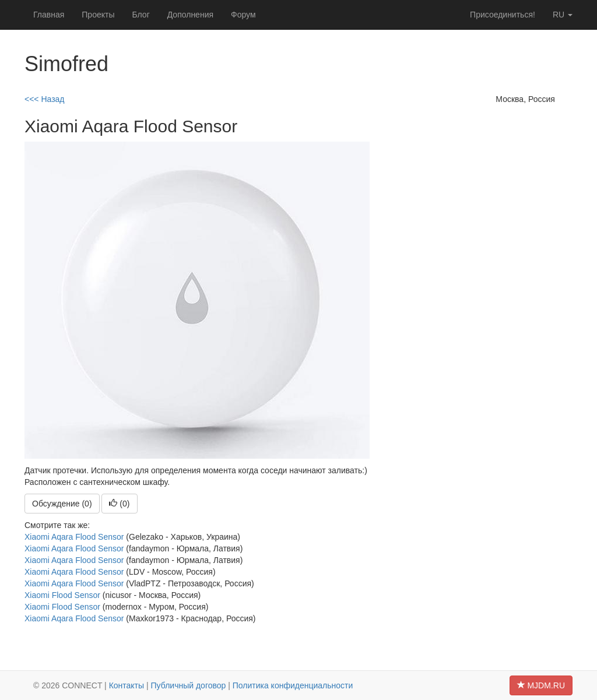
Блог (141, 15)
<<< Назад (45, 99)
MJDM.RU (541, 685)
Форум (243, 15)
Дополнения (190, 15)
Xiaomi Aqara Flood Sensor (74, 537)
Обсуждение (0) (62, 504)
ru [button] (563, 15)
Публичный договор (189, 685)
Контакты (127, 685)
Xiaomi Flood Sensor (62, 595)
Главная (49, 15)
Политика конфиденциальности (293, 685)
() (119, 504)
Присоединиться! (503, 15)
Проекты (98, 15)
